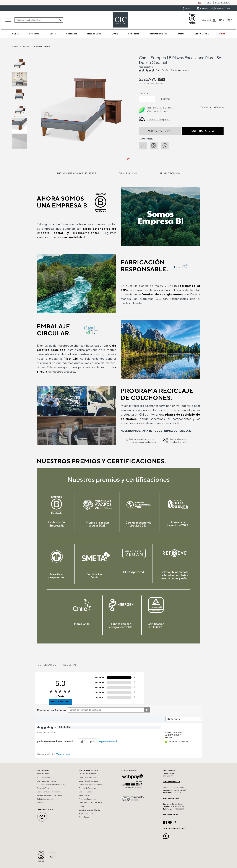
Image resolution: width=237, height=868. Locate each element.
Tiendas (188, 8)
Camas (15, 46)
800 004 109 (168, 776)
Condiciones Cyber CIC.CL (89, 810)
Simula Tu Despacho (159, 119)
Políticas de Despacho (87, 788)
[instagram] (155, 145)
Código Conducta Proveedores (49, 792)
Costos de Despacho (87, 792)
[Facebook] (165, 822)
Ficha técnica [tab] (170, 173)
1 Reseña (164, 70)
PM (201, 3)
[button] (207, 20)
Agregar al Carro (160, 131)
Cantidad (144, 93)
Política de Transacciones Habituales (51, 785)
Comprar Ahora (203, 131)
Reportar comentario (108, 741)
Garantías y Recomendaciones (91, 785)
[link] (222, 34)
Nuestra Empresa (44, 774)
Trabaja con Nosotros (45, 799)
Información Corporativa (46, 781)
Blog (209, 3)
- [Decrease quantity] (141, 99)
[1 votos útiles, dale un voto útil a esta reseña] (82, 741)
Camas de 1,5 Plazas (42, 46)
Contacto (204, 8)
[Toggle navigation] (8, 20)
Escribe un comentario (180, 70)
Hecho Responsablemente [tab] (77, 173)
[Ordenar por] (184, 719)
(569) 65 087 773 (179, 793)
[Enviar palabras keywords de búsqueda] (61, 20)
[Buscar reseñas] (147, 710)
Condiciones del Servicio (212, 107)
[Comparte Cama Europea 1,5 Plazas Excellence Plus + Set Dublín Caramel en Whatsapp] (166, 145)
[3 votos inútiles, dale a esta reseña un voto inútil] (92, 741)
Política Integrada (44, 777)
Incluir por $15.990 (159, 111)
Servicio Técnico (85, 795)
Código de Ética (43, 788)
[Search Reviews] (109, 710)
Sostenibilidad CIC (223, 3)
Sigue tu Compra (223, 8)
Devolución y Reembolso (88, 781)
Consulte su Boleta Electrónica (91, 803)
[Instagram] (175, 822)
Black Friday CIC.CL (87, 814)
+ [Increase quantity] (153, 99)
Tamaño (26, 46)
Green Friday (84, 817)
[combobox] (39, 20)
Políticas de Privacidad (88, 774)
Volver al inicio (63, 754)
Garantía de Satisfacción (88, 777)
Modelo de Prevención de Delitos (49, 795)
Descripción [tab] (128, 173)
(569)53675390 (178, 809)
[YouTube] (170, 822)
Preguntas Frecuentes (87, 799)
